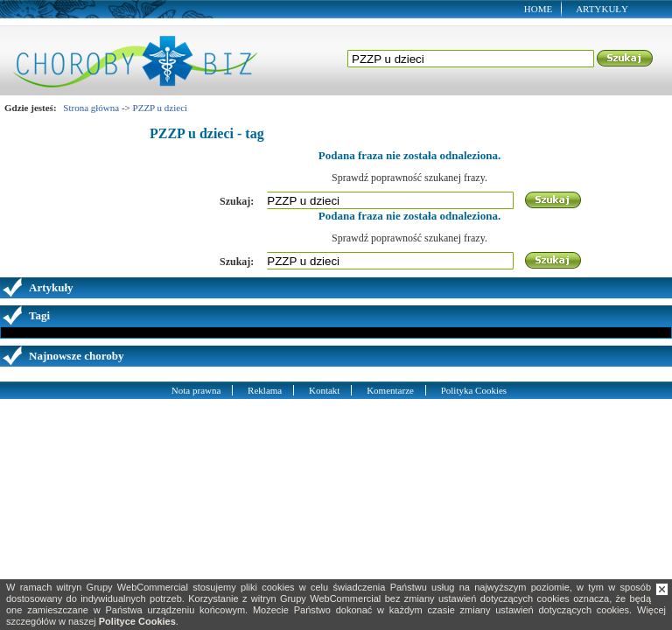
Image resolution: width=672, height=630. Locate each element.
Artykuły (602, 9)
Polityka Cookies (474, 390)
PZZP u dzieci (161, 108)
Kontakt (324, 390)
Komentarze (390, 390)
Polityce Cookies (137, 621)
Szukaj (626, 59)
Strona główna (91, 108)
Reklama (265, 390)
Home (538, 9)
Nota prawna (196, 390)
